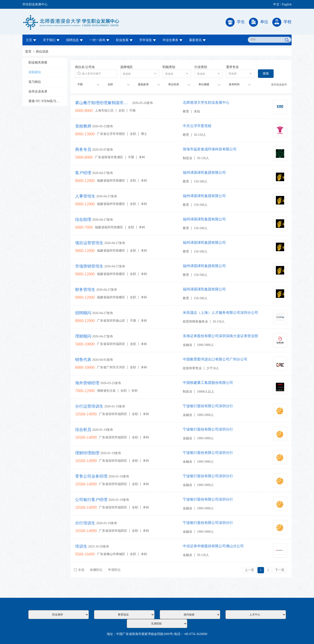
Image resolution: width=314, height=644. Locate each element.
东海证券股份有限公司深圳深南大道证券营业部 (220, 336)
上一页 (249, 570)
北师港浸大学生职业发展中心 (206, 102)
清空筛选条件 (279, 85)
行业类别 (201, 67)
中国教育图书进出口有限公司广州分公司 (215, 359)
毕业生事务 (172, 40)
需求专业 (232, 67)
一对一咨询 (99, 40)
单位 (259, 22)
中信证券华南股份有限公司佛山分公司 (213, 546)
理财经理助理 (87, 453)
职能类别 (169, 67)
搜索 (266, 74)
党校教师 (83, 126)
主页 (31, 40)
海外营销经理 (87, 383)
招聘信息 (74, 40)
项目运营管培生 (89, 243)
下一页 (280, 570)
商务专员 (83, 149)
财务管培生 (85, 290)
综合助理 (83, 220)
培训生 (81, 546)
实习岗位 (35, 82)
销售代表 (83, 360)
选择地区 (126, 67)
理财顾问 (83, 336)
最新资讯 (197, 40)
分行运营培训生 (89, 406)
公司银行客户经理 (91, 500)
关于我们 (51, 40)
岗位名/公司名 (85, 67)
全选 (79, 570)
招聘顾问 (83, 313)
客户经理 (83, 173)
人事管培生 (85, 196)
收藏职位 (96, 570)
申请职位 (114, 570)
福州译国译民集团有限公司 (204, 173)
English (287, 4)
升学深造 (148, 40)
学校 (282, 22)
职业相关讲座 (38, 63)
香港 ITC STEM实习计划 (45, 101)
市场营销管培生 (89, 266)
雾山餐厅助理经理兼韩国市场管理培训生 (103, 103)
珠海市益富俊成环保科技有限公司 (210, 149)
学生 (235, 22)
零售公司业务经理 (91, 476)
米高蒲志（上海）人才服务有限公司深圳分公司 (220, 313)
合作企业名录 (38, 91)
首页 (28, 52)
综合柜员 (83, 430)
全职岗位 (35, 72)
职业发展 (124, 40)
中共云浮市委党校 (197, 126)
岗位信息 (42, 52)
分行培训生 (85, 523)
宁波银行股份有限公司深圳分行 (208, 406)
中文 (276, 4)
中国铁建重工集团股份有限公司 (208, 383)
